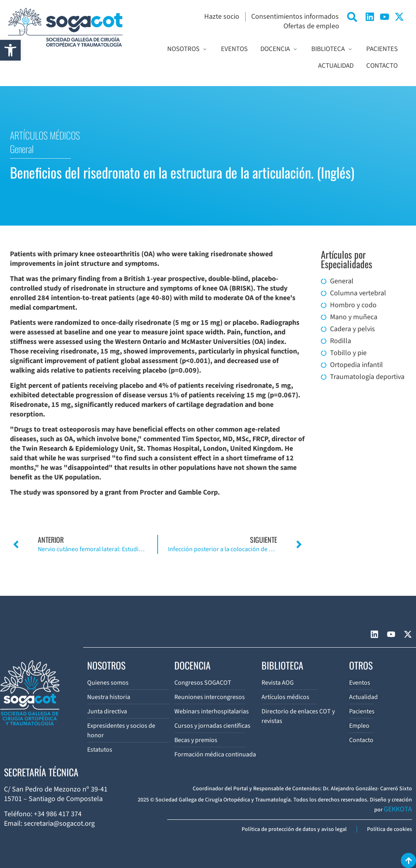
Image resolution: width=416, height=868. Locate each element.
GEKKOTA (398, 809)
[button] (10, 50)
